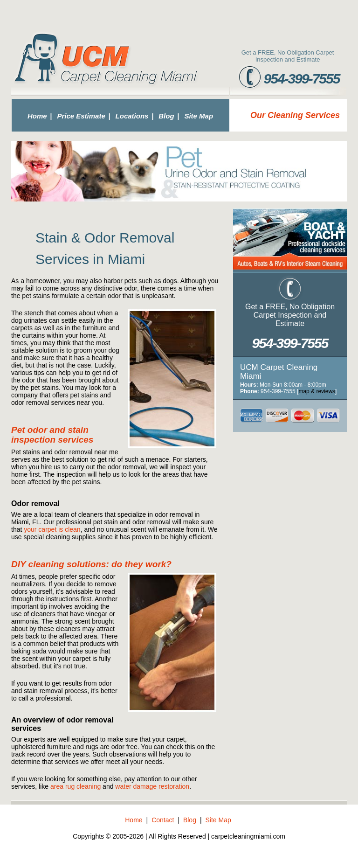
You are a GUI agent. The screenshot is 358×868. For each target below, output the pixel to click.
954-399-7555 (302, 79)
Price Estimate (81, 116)
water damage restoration (152, 786)
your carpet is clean (52, 529)
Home (37, 116)
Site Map (199, 116)
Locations (132, 116)
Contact (163, 820)
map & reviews (317, 391)
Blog (166, 116)
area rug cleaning (76, 786)
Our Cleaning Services (295, 115)
